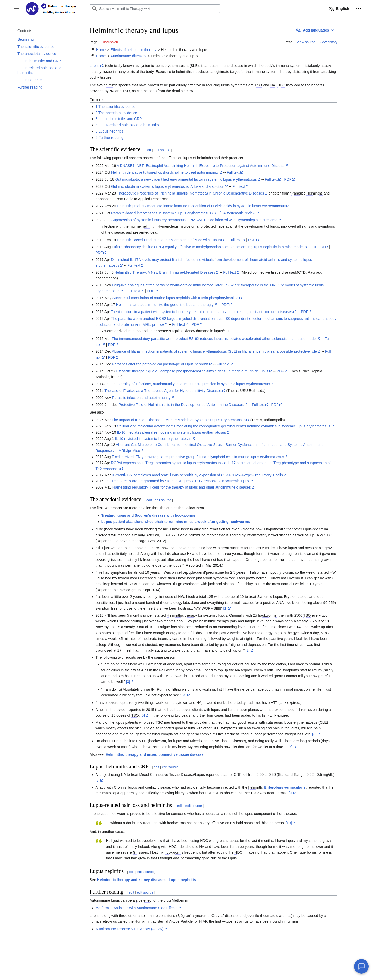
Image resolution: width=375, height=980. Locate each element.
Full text (233, 172)
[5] (143, 715)
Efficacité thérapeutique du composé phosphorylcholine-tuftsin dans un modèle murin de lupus (192, 371)
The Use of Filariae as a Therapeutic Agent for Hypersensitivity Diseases (163, 391)
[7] (290, 747)
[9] (291, 793)
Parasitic (298, 193)
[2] (248, 650)
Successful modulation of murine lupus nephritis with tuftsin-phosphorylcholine (176, 298)
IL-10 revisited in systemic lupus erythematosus (153, 439)
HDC (281, 85)
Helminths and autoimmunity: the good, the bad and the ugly (165, 305)
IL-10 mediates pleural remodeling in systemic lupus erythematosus (172, 432)
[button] (16, 9)
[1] (225, 608)
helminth (111, 85)
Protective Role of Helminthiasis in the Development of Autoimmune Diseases (181, 405)
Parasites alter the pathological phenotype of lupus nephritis (160, 364)
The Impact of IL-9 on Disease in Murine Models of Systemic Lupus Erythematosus (179, 420)
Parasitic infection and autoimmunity (141, 398)
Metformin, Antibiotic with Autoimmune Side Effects (136, 908)
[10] (289, 823)
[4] (184, 695)
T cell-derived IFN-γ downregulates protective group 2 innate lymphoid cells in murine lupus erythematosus (198, 457)
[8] (97, 780)
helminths (184, 72)
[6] (314, 734)
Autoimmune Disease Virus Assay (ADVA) (129, 929)
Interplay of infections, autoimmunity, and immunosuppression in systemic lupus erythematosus (193, 384)
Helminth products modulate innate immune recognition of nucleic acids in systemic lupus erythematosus (201, 206)
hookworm (158, 741)
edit (148, 150)
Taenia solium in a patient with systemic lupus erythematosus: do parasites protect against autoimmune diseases (202, 312)
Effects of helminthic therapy (134, 50)
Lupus (95, 66)
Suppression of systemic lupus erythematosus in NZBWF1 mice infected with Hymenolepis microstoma (194, 220)
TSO (258, 85)
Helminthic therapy (176, 50)
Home (101, 50)
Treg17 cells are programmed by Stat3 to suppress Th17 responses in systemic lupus (180, 481)
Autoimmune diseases (129, 56)
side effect (144, 900)
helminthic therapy (214, 621)
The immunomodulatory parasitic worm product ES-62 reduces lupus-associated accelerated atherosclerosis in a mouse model (214, 339)
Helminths (314, 193)
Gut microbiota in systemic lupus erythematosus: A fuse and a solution (168, 186)
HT (273, 703)
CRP (143, 766)
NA (273, 85)
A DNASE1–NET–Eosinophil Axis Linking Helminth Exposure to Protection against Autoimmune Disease (201, 166)
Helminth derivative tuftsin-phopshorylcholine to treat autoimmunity (165, 172)
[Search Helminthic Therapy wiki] (155, 9)
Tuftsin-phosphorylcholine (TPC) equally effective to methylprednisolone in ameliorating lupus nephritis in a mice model (208, 247)
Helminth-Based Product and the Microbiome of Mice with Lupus (169, 240)
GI (135, 852)
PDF (288, 179)
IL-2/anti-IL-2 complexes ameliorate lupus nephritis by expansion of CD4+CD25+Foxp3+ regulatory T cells (197, 475)
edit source (162, 150)
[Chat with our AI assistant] (361, 966)
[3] (128, 682)
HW (333, 572)
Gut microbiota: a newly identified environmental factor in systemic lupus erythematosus (186, 179)
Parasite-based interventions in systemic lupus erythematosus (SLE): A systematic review (183, 213)
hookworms (267, 615)
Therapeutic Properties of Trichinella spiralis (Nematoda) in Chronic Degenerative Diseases (190, 193)
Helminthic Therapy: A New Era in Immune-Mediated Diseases (165, 272)
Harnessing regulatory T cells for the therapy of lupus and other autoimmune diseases (182, 487)
